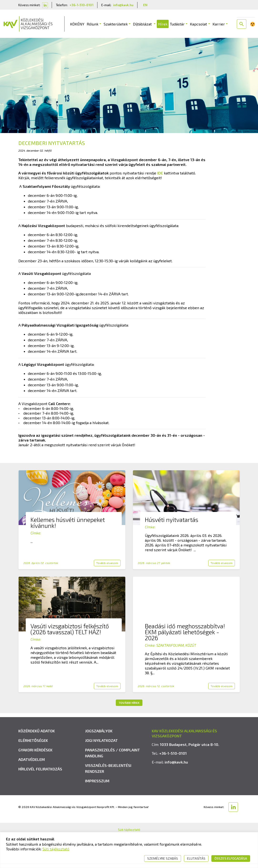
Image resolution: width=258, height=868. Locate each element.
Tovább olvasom (107, 564)
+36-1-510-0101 (81, 5)
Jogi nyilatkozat (101, 818)
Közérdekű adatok (37, 808)
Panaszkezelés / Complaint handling (112, 830)
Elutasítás (196, 858)
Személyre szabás (163, 858)
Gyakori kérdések (35, 827)
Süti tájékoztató (56, 849)
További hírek (129, 703)
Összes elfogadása (231, 858)
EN (145, 5)
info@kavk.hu (123, 5)
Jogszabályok (99, 808)
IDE (160, 174)
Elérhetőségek (33, 818)
